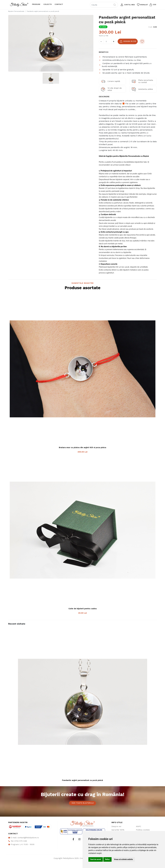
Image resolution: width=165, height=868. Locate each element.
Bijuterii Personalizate (16, 11)
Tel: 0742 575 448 (17, 847)
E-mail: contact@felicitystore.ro (24, 844)
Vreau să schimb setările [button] (123, 859)
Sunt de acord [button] (96, 859)
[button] (127, 5)
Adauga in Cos (129, 42)
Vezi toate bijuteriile (82, 806)
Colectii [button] (48, 4)
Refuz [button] (108, 859)
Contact (59, 4)
